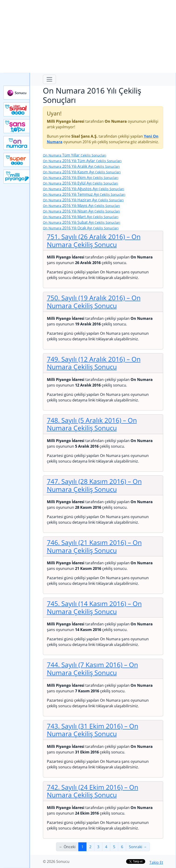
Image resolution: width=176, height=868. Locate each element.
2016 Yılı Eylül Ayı (81, 183)
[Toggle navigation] (49, 79)
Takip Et (156, 862)
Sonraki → (138, 847)
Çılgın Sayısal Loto (17, 109)
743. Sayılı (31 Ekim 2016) (93, 730)
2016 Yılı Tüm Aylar (82, 161)
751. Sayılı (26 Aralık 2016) (94, 241)
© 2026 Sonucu (56, 861)
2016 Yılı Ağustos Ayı (84, 189)
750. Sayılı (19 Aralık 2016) (94, 302)
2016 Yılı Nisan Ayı (81, 211)
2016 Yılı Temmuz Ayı (84, 194)
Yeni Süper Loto (17, 160)
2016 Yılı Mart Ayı (81, 217)
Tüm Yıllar (75, 155)
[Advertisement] (88, 36)
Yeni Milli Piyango (17, 177)
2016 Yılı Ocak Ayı (81, 228)
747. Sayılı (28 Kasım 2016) (94, 485)
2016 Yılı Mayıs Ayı (81, 206)
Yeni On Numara (17, 143)
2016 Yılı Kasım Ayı (82, 172)
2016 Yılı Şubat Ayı (82, 222)
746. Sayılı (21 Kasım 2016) (94, 546)
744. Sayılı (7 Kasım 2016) (92, 669)
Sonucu (17, 93)
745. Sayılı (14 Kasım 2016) (94, 607)
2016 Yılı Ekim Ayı (81, 178)
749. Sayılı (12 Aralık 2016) (94, 363)
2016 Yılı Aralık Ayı (81, 166)
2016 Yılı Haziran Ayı (83, 200)
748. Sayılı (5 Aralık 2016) (92, 424)
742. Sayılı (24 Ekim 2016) (93, 791)
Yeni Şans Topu (17, 126)
